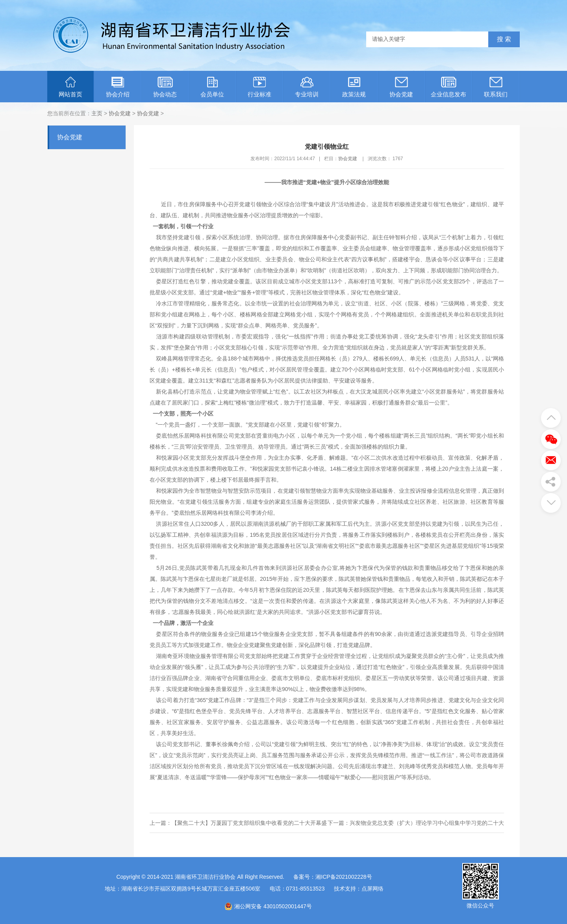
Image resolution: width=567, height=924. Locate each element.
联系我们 (496, 87)
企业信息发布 (448, 87)
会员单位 (212, 87)
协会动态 (165, 87)
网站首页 (70, 87)
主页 (97, 113)
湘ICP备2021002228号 (344, 877)
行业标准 (259, 87)
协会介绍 (118, 87)
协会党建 (401, 87)
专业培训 (307, 87)
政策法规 (354, 87)
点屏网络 (372, 889)
